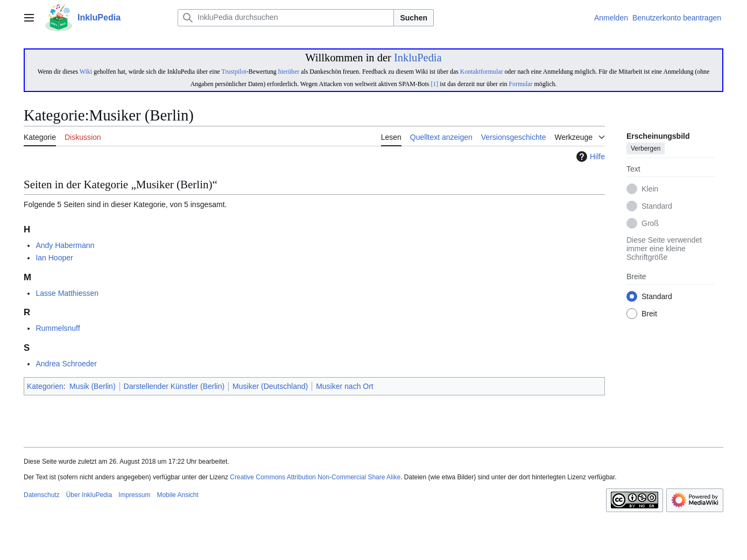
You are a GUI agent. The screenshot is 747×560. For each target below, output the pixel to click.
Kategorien (45, 386)
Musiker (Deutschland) (270, 386)
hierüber (289, 72)
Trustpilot (234, 72)
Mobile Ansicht (177, 495)
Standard (657, 207)
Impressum (134, 495)
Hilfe (589, 157)
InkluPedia (418, 58)
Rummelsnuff (58, 328)
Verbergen (646, 149)
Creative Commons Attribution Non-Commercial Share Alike (315, 477)
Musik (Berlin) (93, 386)
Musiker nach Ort (345, 386)
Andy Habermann (65, 245)
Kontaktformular (482, 72)
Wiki (86, 72)
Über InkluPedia (89, 495)
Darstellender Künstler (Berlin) (174, 386)
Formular (520, 84)
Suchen (414, 18)
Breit (649, 314)
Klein (650, 189)
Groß (650, 224)
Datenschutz (42, 495)
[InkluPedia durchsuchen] (286, 18)
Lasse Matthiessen (67, 293)
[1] (434, 84)
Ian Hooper (54, 258)
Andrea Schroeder (66, 364)
